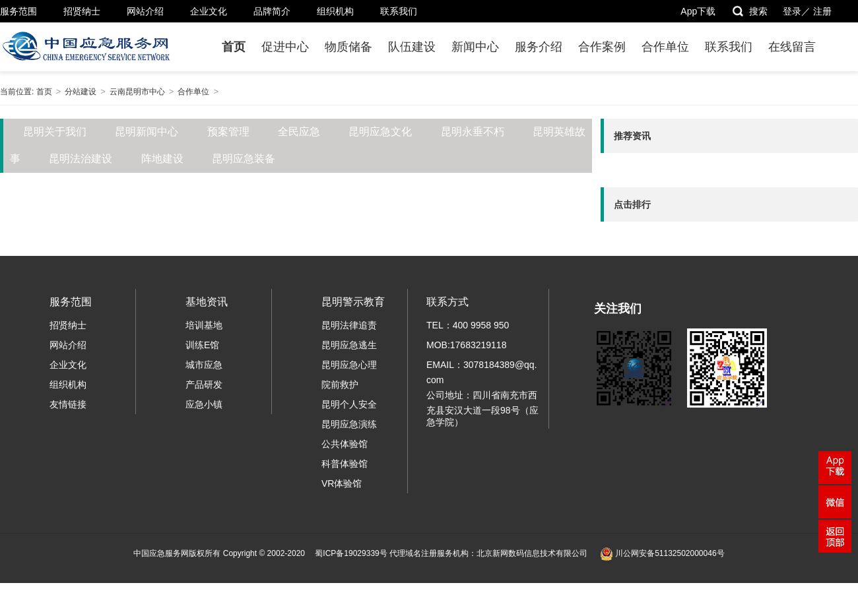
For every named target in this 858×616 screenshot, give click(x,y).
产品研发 (204, 385)
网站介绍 (145, 11)
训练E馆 (202, 345)
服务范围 (18, 11)
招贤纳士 (82, 11)
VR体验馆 (342, 483)
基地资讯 (207, 302)
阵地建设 (162, 159)
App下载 (698, 11)
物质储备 (348, 47)
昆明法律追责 (349, 325)
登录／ (797, 11)
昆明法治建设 (81, 159)
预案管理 (228, 132)
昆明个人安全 (349, 404)
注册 (822, 11)
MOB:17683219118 (466, 345)
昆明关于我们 (55, 132)
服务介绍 (539, 47)
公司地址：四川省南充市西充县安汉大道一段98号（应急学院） (482, 409)
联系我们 (399, 11)
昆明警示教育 (353, 302)
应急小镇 (204, 404)
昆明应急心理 (349, 365)
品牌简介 (272, 11)
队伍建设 (412, 47)
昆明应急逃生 (349, 345)
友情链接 (68, 404)
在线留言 (792, 47)
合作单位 (665, 47)
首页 (234, 47)
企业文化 (209, 11)
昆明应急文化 (380, 132)
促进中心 (285, 47)
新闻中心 (475, 47)
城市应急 (204, 365)
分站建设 (81, 92)
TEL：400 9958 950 (468, 325)
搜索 (749, 11)
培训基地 (204, 325)
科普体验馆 (345, 464)
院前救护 (340, 385)
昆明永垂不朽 (473, 132)
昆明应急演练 (349, 424)
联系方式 (447, 302)
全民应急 (299, 132)
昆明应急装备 (244, 159)
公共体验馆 (345, 444)
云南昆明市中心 (137, 92)
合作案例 (602, 47)
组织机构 (335, 11)
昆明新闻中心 (147, 132)
